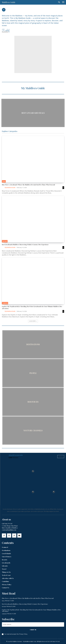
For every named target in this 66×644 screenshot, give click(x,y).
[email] (33, 624)
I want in (33, 630)
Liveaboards (5, 303)
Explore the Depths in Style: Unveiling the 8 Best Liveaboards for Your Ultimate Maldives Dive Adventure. (31, 611)
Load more (33, 321)
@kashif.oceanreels (16, 455)
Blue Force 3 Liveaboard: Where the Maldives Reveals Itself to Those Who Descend (28, 185)
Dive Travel (5, 241)
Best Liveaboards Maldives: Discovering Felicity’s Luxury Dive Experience (25, 245)
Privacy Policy (23, 634)
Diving (4, 181)
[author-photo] (3, 187)
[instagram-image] (12, 471)
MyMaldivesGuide (10, 187)
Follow (61, 457)
